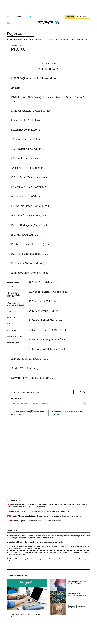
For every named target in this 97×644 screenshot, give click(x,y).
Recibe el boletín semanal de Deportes (27, 392)
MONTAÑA (11, 330)
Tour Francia (15, 403)
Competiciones (34, 403)
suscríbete (70, 17)
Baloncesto (18, 40)
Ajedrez (72, 40)
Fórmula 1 (40, 40)
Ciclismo (32, 40)
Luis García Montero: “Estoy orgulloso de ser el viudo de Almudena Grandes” (36, 542)
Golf (58, 40)
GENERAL (11, 311)
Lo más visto (12, 531)
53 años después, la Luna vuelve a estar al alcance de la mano (36, 521)
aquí (59, 414)
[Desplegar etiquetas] (85, 403)
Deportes (14, 34)
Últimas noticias (82, 40)
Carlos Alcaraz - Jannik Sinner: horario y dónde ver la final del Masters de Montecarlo (47, 516)
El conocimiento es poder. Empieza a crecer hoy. (26, 615)
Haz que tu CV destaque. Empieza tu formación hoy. (77, 607)
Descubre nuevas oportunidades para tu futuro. (78, 595)
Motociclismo (50, 40)
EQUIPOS (11, 318)
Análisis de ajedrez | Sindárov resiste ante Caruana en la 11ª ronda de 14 (41, 511)
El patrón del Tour (15, 337)
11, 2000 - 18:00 (48, 63)
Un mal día (11, 287)
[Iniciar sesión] (83, 17)
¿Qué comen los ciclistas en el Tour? (15, 304)
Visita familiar (13, 343)
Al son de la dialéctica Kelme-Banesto (15, 295)
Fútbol (10, 40)
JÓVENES (11, 324)
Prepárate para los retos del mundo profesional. (78, 583)
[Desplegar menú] (9, 23)
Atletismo (64, 40)
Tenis (25, 40)
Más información (17, 414)
